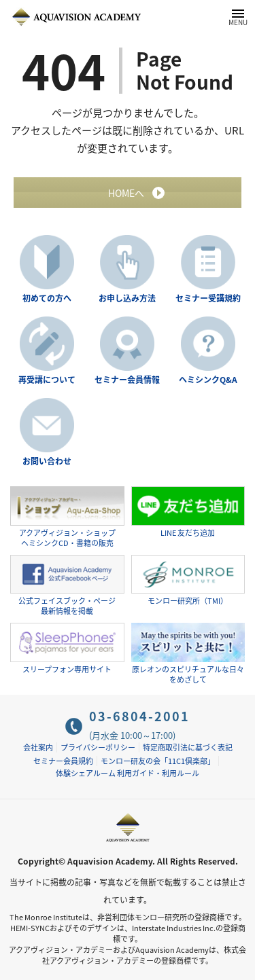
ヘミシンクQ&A (208, 380)
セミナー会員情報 (127, 380)
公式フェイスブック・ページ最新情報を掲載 (67, 586)
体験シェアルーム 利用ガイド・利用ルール (128, 773)
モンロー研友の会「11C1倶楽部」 (158, 761)
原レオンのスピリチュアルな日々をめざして (188, 654)
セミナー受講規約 (208, 298)
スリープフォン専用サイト (67, 649)
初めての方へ (47, 298)
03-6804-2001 (139, 716)
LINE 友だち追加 (188, 512)
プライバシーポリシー (98, 747)
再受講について (47, 380)
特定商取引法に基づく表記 (188, 747)
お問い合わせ (47, 461)
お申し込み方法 (127, 298)
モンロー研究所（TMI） (188, 581)
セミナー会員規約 (63, 761)
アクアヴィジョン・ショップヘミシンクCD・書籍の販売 (67, 517)
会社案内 (38, 747)
